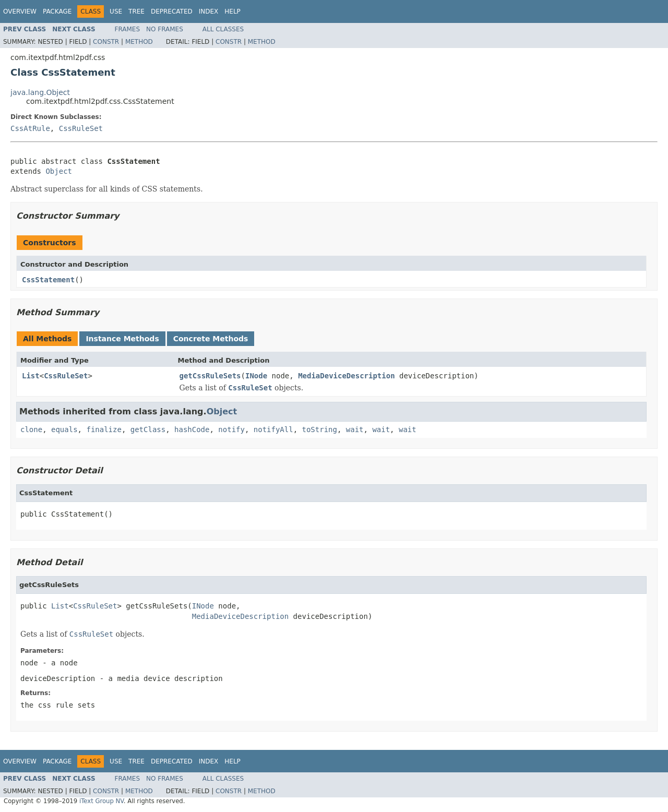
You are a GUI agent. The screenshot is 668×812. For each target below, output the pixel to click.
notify (231, 429)
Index (209, 11)
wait (355, 429)
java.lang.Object (40, 92)
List (31, 376)
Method (139, 42)
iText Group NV (102, 801)
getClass (148, 429)
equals (64, 429)
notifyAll (273, 429)
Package (57, 11)
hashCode (192, 429)
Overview (20, 11)
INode (256, 376)
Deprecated (172, 11)
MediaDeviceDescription (346, 376)
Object (59, 171)
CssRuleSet (81, 128)
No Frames (165, 29)
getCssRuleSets (210, 376)
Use (116, 11)
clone (31, 429)
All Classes (223, 29)
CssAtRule (30, 128)
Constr (106, 42)
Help (232, 11)
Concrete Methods (211, 339)
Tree (136, 11)
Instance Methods (122, 339)
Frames (128, 29)
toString (320, 429)
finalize (104, 429)
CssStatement (48, 280)
